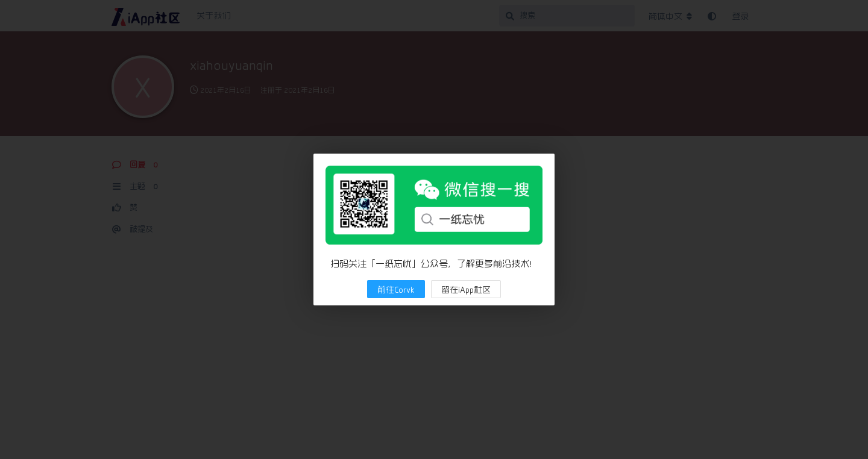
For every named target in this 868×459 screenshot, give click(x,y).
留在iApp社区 (466, 290)
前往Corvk (396, 290)
